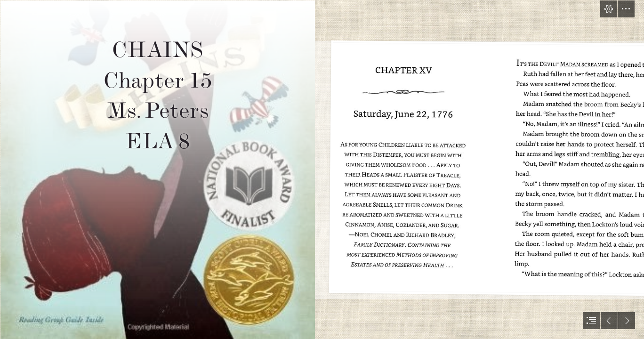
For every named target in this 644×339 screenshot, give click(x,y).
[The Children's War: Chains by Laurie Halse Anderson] (157, 169)
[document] (322, 169)
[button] (609, 9)
